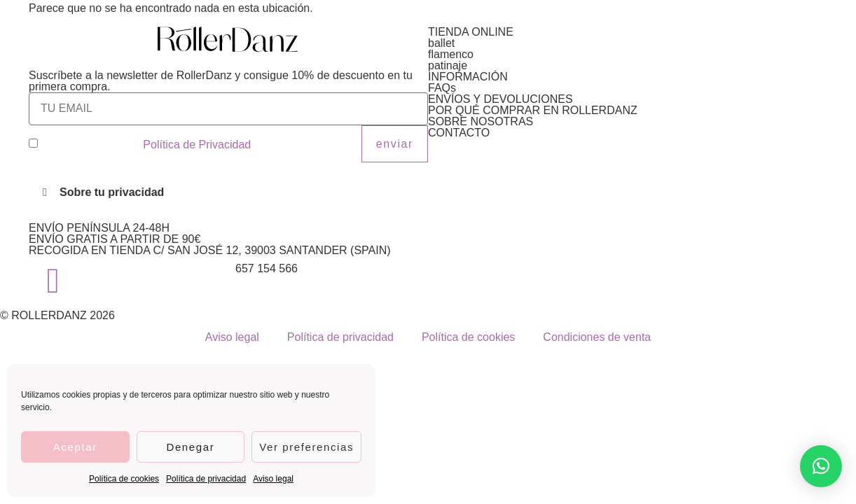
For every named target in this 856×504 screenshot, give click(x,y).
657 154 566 (267, 268)
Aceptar (75, 447)
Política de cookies (124, 479)
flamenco (451, 54)
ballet (441, 43)
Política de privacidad (206, 479)
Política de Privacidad (197, 145)
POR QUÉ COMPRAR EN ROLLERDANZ (533, 110)
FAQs (442, 88)
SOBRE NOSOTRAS (481, 121)
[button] (228, 192)
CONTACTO (459, 133)
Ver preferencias (306, 447)
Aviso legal (273, 479)
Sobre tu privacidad (112, 192)
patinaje (448, 65)
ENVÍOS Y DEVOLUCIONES (501, 99)
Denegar (190, 447)
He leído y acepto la (146, 145)
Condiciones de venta (597, 337)
